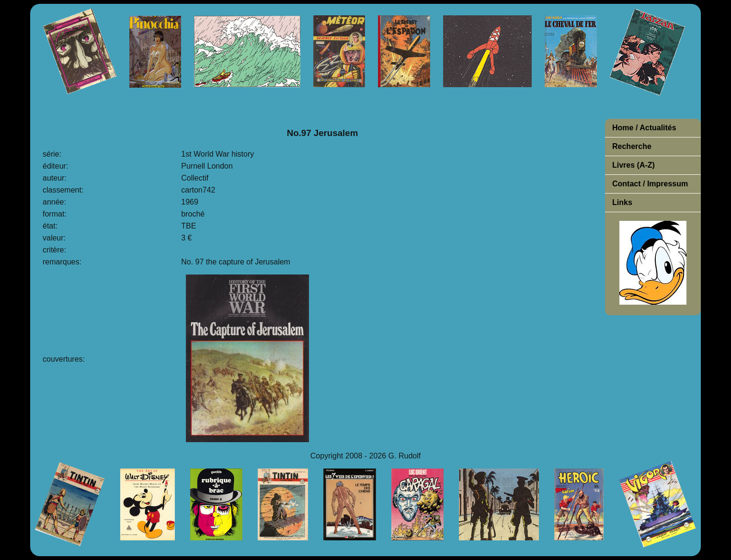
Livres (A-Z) (634, 165)
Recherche (632, 146)
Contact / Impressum (650, 184)
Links (622, 202)
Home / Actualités (644, 128)
